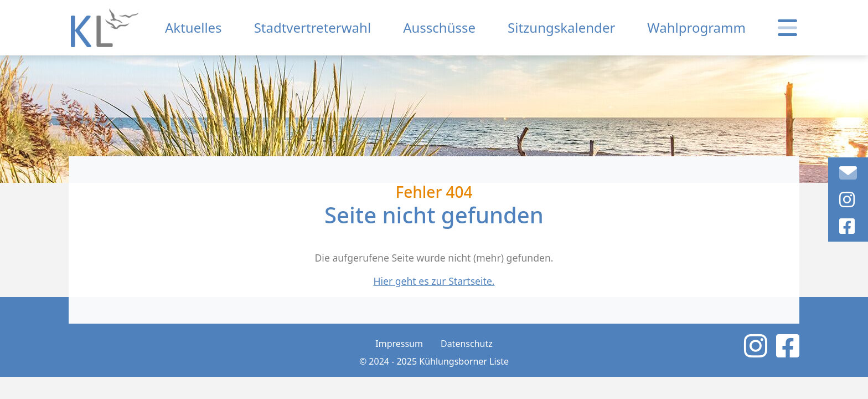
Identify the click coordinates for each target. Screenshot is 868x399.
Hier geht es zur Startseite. (434, 281)
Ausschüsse (439, 27)
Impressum (399, 344)
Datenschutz (467, 344)
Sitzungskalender (561, 27)
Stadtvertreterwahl (312, 27)
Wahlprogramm (696, 27)
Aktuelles (193, 27)
